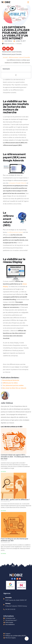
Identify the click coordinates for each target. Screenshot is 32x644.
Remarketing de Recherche (11, 380)
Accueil (5, 57)
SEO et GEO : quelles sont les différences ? (15, 500)
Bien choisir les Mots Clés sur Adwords (14, 388)
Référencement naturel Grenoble (19, 57)
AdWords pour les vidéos (10, 383)
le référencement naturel (15, 232)
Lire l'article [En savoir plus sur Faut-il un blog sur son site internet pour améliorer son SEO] (3, 554)
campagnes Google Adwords (17, 183)
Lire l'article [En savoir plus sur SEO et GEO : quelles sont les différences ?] (3, 511)
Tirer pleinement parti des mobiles (13, 385)
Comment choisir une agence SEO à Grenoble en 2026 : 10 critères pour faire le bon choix (15, 457)
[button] (4, 49)
